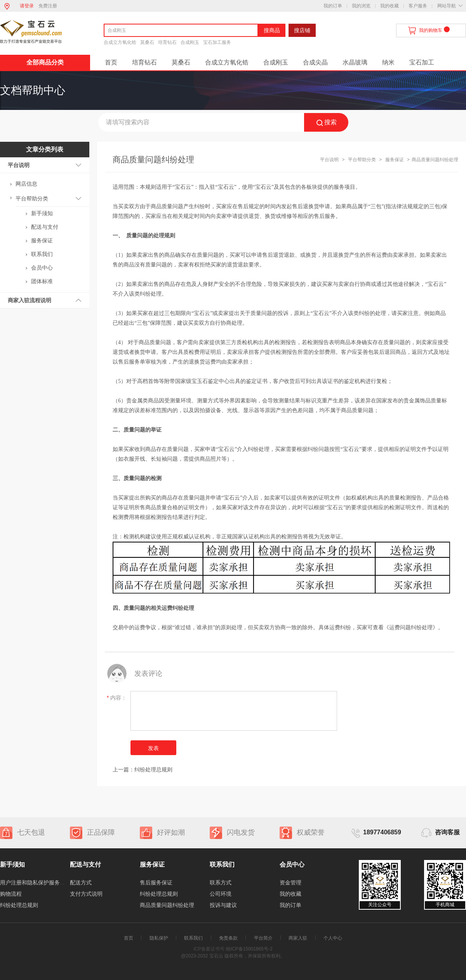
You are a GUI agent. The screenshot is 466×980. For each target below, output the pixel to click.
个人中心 (333, 938)
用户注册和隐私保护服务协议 (35, 883)
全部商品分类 (45, 62)
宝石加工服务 (217, 42)
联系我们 (42, 254)
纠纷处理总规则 (153, 769)
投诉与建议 (223, 905)
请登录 (27, 6)
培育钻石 (167, 42)
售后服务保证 (156, 883)
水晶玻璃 (355, 62)
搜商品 (272, 30)
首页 (111, 62)
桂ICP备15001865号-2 (249, 949)
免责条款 (228, 938)
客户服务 (418, 6)
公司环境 (221, 894)
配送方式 (81, 883)
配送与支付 (45, 227)
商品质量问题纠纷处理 (167, 905)
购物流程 (11, 894)
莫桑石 (147, 42)
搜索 (326, 123)
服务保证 (42, 240)
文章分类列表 (45, 149)
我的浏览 (361, 6)
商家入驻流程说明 (30, 300)
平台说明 (19, 165)
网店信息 (26, 184)
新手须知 (42, 213)
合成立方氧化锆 (120, 42)
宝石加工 (422, 62)
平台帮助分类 (32, 198)
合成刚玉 (190, 42)
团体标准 (42, 281)
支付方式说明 (86, 894)
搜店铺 (302, 30)
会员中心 (42, 268)
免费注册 (48, 6)
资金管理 (290, 883)
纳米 (388, 62)
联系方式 (221, 883)
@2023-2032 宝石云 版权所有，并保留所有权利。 (233, 956)
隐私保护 (159, 938)
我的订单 (333, 6)
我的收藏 (389, 6)
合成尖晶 (315, 62)
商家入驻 (298, 938)
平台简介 (263, 938)
